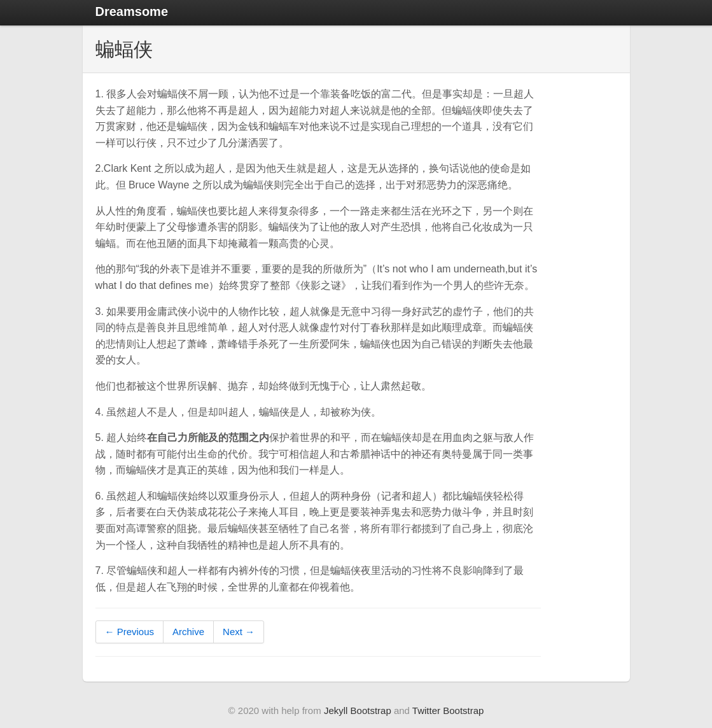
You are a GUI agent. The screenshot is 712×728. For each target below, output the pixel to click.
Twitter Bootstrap (448, 710)
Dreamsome (132, 11)
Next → (239, 632)
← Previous (130, 632)
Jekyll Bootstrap (358, 710)
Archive (188, 632)
